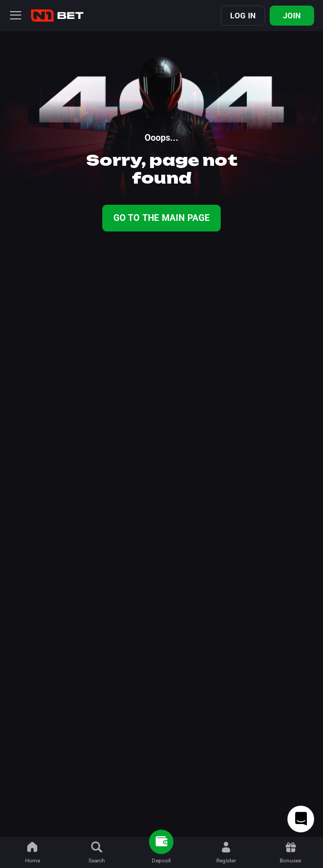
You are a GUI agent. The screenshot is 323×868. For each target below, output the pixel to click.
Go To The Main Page (162, 218)
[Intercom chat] (301, 819)
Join (292, 16)
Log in (243, 16)
